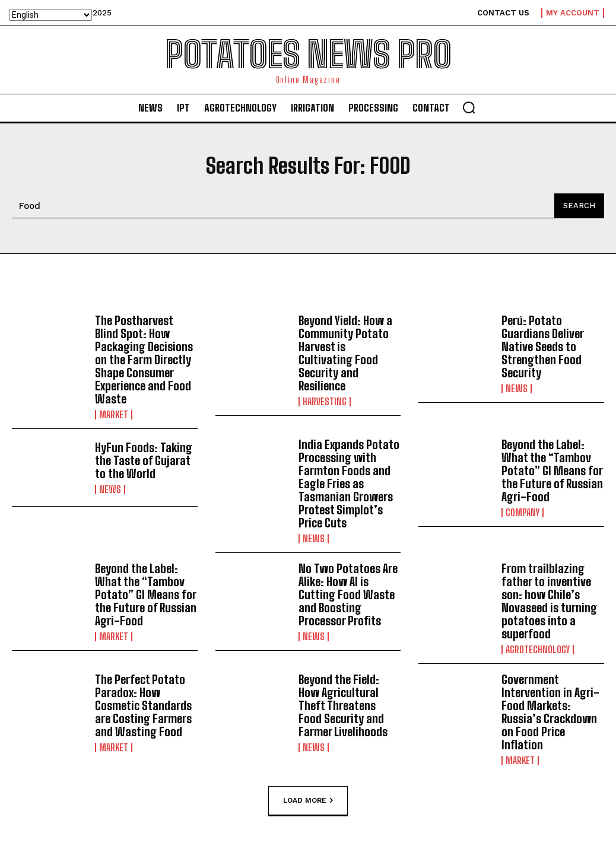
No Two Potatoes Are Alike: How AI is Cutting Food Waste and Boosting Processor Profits (348, 594)
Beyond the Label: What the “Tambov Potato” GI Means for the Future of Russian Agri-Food (552, 470)
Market (114, 415)
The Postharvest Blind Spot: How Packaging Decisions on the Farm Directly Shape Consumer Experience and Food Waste (144, 360)
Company (523, 513)
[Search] (579, 206)
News (517, 389)
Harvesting (325, 402)
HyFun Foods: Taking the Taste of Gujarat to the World (144, 460)
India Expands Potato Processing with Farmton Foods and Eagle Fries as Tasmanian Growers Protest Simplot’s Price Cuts (349, 484)
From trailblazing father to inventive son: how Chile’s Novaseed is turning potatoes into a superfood (549, 601)
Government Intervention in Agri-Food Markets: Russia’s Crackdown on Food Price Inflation (550, 712)
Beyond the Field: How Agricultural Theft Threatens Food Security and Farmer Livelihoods (343, 705)
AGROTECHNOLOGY (538, 650)
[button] (469, 107)
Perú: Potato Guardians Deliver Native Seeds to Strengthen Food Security (543, 346)
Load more (308, 800)
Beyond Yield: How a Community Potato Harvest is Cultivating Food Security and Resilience (345, 353)
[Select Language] (50, 15)
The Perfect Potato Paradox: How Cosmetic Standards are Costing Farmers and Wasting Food (143, 705)
